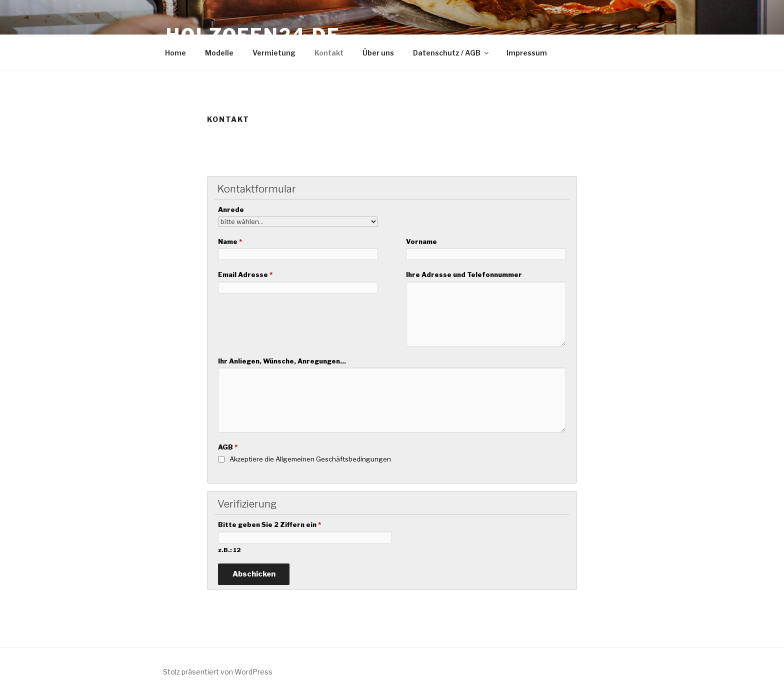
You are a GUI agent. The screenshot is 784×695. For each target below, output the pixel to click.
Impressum (527, 53)
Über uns (378, 53)
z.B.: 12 (229, 550)
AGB (228, 447)
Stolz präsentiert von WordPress (218, 672)
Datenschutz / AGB (451, 53)
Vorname (421, 241)
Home (175, 53)
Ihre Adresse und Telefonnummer (464, 274)
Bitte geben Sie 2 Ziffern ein (269, 524)
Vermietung (274, 53)
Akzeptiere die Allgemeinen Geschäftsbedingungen (310, 459)
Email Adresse (245, 274)
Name (230, 241)
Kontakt (329, 53)
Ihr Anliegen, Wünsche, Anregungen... (282, 361)
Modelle (219, 53)
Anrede (231, 209)
